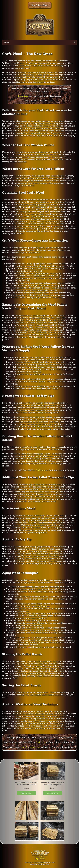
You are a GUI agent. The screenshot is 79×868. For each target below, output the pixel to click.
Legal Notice (40, 859)
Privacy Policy (40, 857)
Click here (41, 470)
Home (7, 42)
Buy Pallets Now (39, 5)
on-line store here (31, 747)
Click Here (23, 96)
